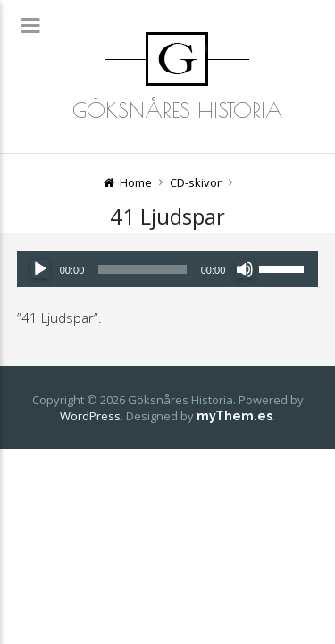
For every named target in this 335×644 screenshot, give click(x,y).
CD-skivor (196, 182)
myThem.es (234, 416)
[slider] (142, 269)
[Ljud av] (245, 269)
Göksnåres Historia (177, 110)
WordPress (90, 416)
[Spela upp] (40, 269)
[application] (168, 269)
